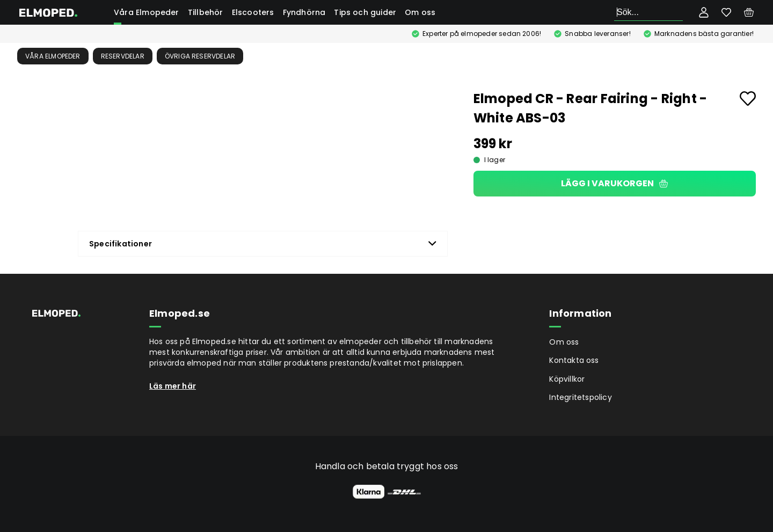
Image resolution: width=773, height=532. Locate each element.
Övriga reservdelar (200, 56)
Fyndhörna (304, 12)
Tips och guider (365, 12)
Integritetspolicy (580, 397)
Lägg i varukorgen (614, 183)
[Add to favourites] (748, 99)
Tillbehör (206, 12)
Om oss (420, 12)
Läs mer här (173, 386)
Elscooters (253, 12)
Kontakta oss (574, 360)
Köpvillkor (567, 379)
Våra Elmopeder (147, 12)
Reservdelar (123, 56)
